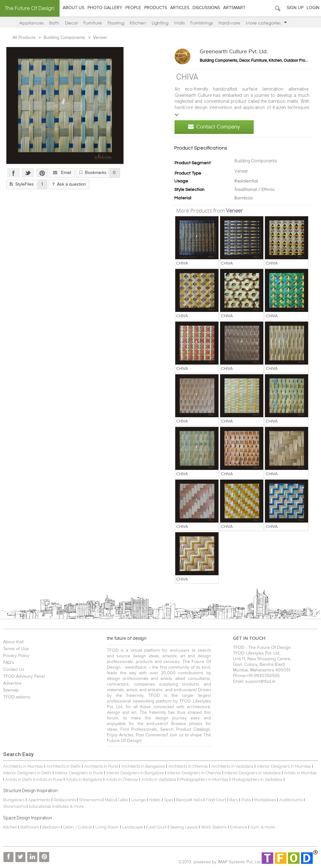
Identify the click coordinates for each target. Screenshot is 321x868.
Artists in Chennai (122, 779)
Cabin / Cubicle (78, 827)
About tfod (13, 642)
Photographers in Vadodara (257, 779)
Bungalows (14, 800)
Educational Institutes (49, 806)
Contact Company (214, 127)
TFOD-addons (17, 697)
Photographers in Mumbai (204, 779)
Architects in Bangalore (143, 766)
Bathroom (30, 827)
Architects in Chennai (188, 766)
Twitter (28, 173)
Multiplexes (265, 800)
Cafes (123, 800)
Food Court (216, 800)
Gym (255, 827)
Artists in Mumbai (300, 773)
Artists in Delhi (19, 779)
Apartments (39, 800)
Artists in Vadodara (159, 779)
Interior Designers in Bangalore (135, 773)
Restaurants (65, 800)
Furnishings (202, 23)
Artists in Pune (49, 779)
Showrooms (91, 800)
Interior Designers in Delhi (27, 773)
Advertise (12, 683)
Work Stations (214, 827)
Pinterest (42, 173)
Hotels (155, 800)
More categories (266, 23)
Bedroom (52, 827)
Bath (54, 23)
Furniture (93, 23)
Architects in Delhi (63, 766)
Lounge (138, 800)
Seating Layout (184, 827)
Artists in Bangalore (84, 779)
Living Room (107, 827)
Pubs (246, 800)
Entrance (239, 827)
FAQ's (9, 663)
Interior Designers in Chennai (194, 773)
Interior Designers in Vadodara (253, 773)
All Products (25, 38)
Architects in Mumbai (23, 766)
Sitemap (11, 690)
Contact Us (14, 670)
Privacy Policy (16, 656)
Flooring (116, 23)
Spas (169, 800)
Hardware (229, 23)
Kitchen (138, 23)
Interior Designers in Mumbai (284, 766)
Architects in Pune (101, 766)
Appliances (31, 23)
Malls (110, 800)
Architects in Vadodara (232, 766)
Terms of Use (16, 649)
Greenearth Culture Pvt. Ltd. (234, 52)
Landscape (132, 827)
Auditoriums (291, 800)
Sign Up (295, 8)
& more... (78, 806)
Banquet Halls (190, 800)
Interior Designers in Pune (79, 773)
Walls (179, 23)
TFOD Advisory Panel (24, 676)
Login (313, 8)
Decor (71, 23)
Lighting (160, 23)
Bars (234, 800)
